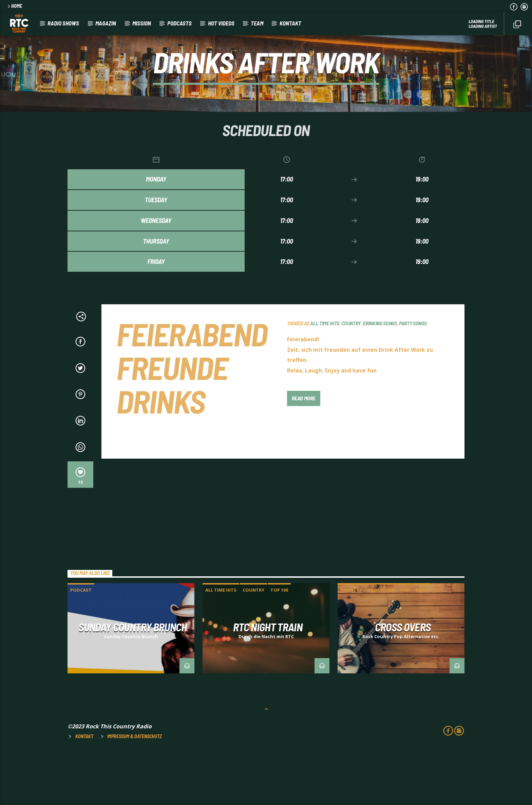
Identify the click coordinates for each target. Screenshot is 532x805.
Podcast (81, 641)
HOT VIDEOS (221, 23)
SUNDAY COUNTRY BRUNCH (133, 678)
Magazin (106, 23)
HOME (14, 6)
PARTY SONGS (413, 375)
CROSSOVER (381, 641)
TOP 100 (279, 641)
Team (257, 23)
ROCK (422, 641)
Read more (303, 450)
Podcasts (179, 23)
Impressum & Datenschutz (135, 788)
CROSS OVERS (403, 678)
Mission (142, 23)
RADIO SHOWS (63, 23)
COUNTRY (351, 375)
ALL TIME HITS (325, 375)
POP (405, 641)
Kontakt (290, 23)
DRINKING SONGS (380, 375)
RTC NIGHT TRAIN (268, 678)
